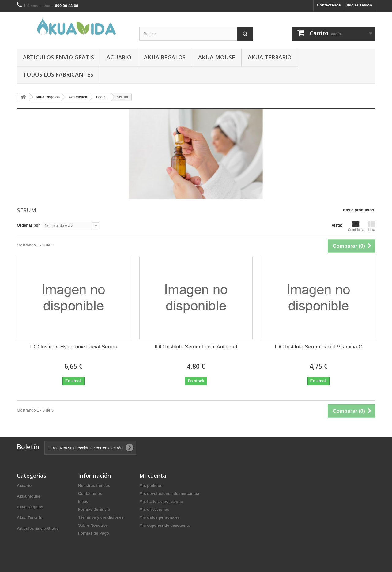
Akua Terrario (270, 57)
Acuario (119, 57)
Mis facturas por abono (161, 501)
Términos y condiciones (101, 517)
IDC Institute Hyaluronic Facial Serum (73, 347)
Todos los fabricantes (58, 74)
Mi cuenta (153, 476)
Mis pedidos (151, 485)
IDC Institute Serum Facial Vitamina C (318, 347)
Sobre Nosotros (93, 525)
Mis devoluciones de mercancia (169, 493)
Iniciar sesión (359, 5)
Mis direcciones (154, 509)
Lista (371, 226)
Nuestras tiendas (94, 485)
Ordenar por (28, 225)
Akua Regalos (165, 57)
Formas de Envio (94, 509)
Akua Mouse (217, 57)
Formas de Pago (94, 533)
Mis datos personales (160, 517)
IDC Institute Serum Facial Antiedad (196, 347)
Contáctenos (329, 5)
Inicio (83, 501)
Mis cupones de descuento (165, 525)
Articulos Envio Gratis (58, 57)
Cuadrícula (356, 226)
